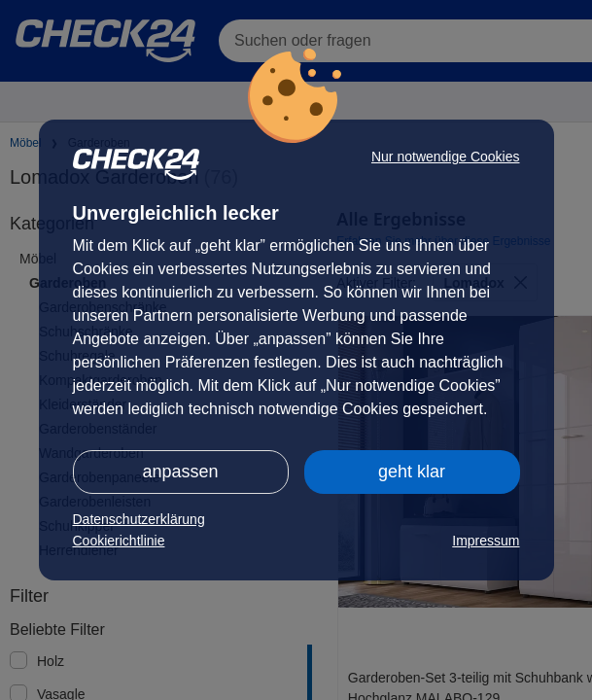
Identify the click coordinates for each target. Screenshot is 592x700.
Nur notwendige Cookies (446, 157)
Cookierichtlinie (119, 541)
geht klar (412, 472)
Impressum (486, 541)
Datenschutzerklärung (139, 519)
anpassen (180, 472)
